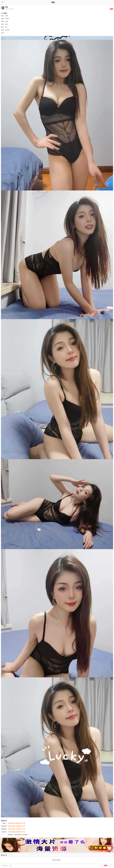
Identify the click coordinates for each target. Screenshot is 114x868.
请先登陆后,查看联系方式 (17, 823)
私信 (111, 9)
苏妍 (7, 7)
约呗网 (23, 835)
